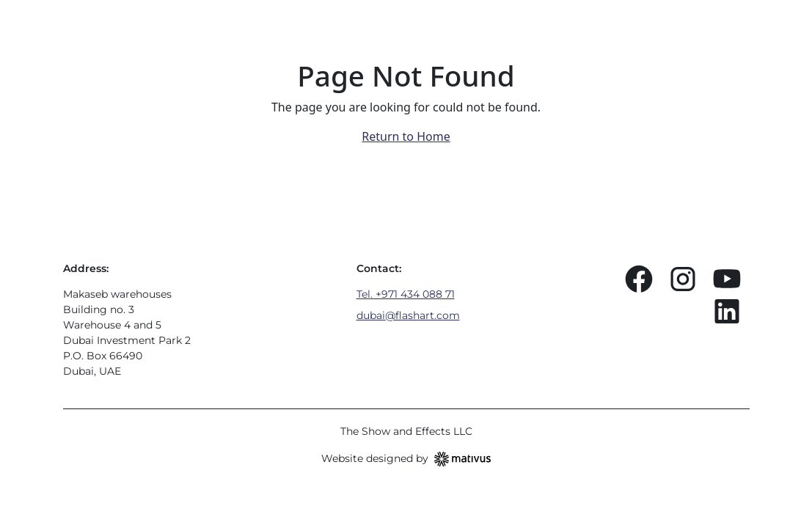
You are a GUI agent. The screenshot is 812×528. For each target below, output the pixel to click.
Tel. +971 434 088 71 (406, 294)
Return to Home (406, 136)
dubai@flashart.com (408, 315)
